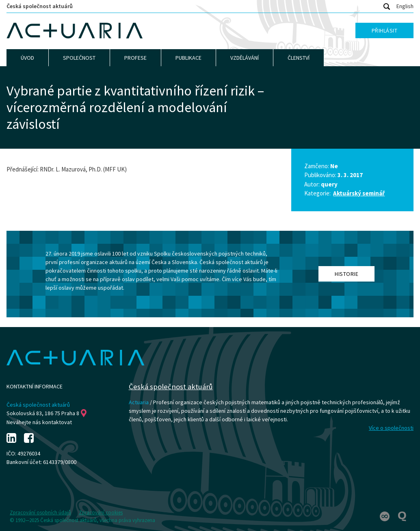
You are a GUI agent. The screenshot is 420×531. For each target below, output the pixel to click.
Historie (346, 274)
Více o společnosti (391, 428)
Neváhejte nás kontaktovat (39, 422)
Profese (135, 58)
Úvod (27, 58)
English (405, 6)
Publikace (188, 58)
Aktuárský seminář (359, 193)
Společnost (79, 58)
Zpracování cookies (101, 513)
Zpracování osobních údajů (40, 513)
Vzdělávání (245, 58)
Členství (299, 58)
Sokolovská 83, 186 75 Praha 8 (47, 413)
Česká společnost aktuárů (40, 6)
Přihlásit (385, 30)
